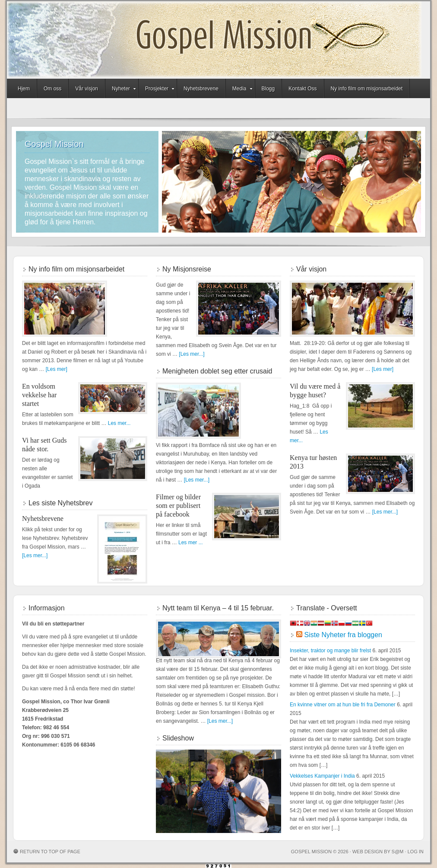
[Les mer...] (35, 555)
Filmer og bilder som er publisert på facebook (178, 506)
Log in (416, 852)
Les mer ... (191, 542)
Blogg (268, 89)
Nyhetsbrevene (201, 89)
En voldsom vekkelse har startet (39, 395)
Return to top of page (50, 852)
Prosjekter (157, 90)
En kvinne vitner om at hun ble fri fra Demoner (343, 705)
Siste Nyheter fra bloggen (343, 635)
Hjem (24, 89)
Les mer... (119, 423)
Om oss (52, 89)
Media (239, 90)
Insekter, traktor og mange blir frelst (330, 651)
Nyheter (121, 90)
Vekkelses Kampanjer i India (322, 776)
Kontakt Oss (302, 89)
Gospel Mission (214, 40)
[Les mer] (57, 369)
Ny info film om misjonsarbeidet (367, 89)
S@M (398, 852)
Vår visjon (87, 89)
